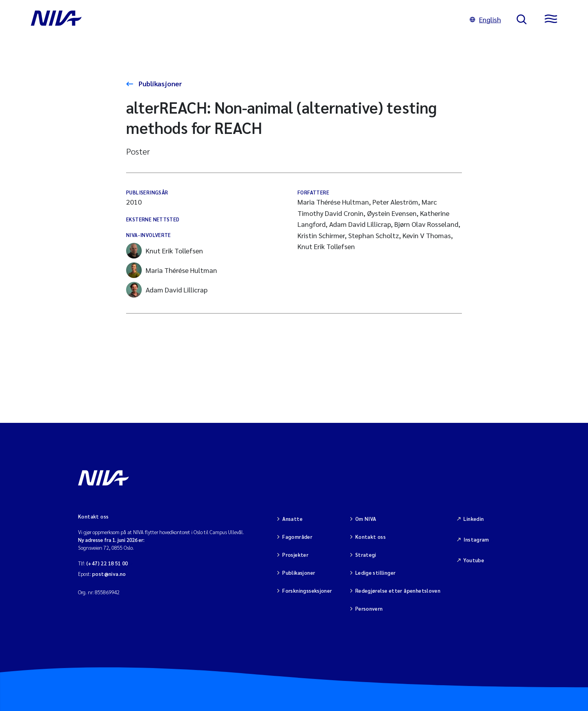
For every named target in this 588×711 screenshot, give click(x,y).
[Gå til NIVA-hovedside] (242, 20)
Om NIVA (366, 519)
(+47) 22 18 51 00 (107, 563)
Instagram (476, 539)
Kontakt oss (371, 537)
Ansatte (292, 519)
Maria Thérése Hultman (172, 270)
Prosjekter (295, 555)
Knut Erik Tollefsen (165, 251)
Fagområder (297, 537)
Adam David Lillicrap (167, 290)
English (485, 19)
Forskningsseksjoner (307, 591)
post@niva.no (109, 574)
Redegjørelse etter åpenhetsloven (398, 591)
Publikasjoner (159, 83)
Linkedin (474, 519)
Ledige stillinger (376, 573)
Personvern (369, 609)
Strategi (366, 555)
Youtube (474, 560)
